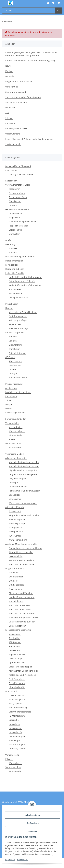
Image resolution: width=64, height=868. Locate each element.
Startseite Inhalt (13, 144)
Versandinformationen (16, 102)
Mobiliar (9, 408)
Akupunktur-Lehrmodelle (21, 552)
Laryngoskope (12, 265)
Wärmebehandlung (18, 540)
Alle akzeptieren (33, 815)
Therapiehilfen (16, 532)
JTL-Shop (37, 864)
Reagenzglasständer (18, 226)
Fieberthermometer (18, 487)
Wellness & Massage (18, 328)
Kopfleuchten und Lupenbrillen (24, 671)
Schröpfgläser (15, 528)
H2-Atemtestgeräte (18, 716)
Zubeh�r (13, 248)
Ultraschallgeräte (17, 687)
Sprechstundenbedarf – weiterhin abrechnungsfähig (30, 61)
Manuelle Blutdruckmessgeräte (24, 466)
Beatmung (10, 244)
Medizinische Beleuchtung (18, 392)
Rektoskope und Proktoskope (22, 675)
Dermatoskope (16, 659)
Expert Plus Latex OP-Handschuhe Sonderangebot (29, 139)
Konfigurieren (33, 823)
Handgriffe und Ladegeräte (22, 597)
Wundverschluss (17, 431)
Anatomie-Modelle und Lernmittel (21, 544)
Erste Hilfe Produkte (15, 273)
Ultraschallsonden (17, 626)
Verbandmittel (16, 427)
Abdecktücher (15, 361)
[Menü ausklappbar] (4, 2)
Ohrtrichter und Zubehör (21, 593)
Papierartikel (15, 324)
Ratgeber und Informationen (19, 81)
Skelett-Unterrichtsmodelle (21, 560)
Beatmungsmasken (14, 261)
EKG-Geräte (14, 650)
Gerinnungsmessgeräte (20, 712)
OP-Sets (12, 369)
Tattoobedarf (15, 511)
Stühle (8, 400)
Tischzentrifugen (17, 744)
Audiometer (14, 646)
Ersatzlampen (15, 589)
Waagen (9, 404)
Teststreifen (14, 189)
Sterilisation (14, 638)
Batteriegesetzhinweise (16, 128)
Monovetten (14, 234)
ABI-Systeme (15, 642)
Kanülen (13, 337)
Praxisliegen (11, 396)
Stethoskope (15, 495)
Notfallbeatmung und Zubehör (20, 257)
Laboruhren (14, 724)
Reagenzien (14, 218)
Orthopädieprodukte (19, 298)
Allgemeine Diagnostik (16, 458)
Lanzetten (13, 205)
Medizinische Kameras (19, 605)
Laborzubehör (15, 213)
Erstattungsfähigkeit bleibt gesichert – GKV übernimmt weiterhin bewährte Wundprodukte (31, 54)
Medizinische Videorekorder (22, 613)
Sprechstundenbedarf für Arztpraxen (23, 97)
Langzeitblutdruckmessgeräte (23, 474)
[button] (48, 3)
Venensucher (15, 499)
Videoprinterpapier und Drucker (24, 618)
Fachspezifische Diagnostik (18, 630)
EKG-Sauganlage (17, 585)
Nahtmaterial (15, 448)
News (8, 66)
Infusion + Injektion (14, 333)
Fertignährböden (17, 193)
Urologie (13, 373)
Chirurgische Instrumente (21, 174)
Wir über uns (12, 87)
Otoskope (13, 483)
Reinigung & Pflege (18, 320)
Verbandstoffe (12, 423)
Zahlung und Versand (16, 92)
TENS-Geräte (15, 536)
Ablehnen (33, 831)
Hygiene (9, 308)
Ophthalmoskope (17, 663)
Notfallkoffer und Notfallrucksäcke (25, 285)
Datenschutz (23, 860)
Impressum (10, 860)
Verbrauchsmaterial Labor (18, 185)
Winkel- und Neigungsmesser (23, 503)
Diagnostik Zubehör (15, 568)
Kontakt (9, 71)
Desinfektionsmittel (18, 316)
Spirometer (14, 573)
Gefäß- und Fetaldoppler (20, 667)
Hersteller (10, 76)
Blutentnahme (16, 345)
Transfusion (14, 349)
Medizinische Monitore (20, 609)
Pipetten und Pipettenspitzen (23, 222)
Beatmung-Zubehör (15, 269)
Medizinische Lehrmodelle (21, 564)
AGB (7, 113)
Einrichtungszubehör (15, 413)
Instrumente (11, 170)
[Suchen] (58, 11)
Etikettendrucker (17, 695)
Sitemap (9, 118)
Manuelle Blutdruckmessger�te (24, 462)
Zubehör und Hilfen (18, 378)
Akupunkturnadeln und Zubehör (24, 515)
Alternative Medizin (15, 507)
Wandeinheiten (16, 601)
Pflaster (12, 439)
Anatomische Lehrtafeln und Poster (26, 548)
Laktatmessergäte (17, 736)
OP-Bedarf (10, 357)
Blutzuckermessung (18, 708)
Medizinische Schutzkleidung (23, 312)
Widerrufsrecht (13, 134)
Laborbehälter (15, 230)
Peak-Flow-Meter (17, 679)
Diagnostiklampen (17, 478)
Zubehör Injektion (17, 353)
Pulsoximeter (15, 289)
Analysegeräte (15, 704)
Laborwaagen (15, 728)
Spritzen (13, 341)
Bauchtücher (15, 365)
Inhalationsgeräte (17, 519)
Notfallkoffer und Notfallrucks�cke (25, 277)
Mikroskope (14, 740)
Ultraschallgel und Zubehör (22, 622)
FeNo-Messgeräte (17, 683)
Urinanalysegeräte (17, 749)
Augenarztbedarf (17, 654)
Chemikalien (15, 201)
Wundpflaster (15, 763)
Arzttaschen (11, 388)
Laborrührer (15, 720)
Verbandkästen (16, 293)
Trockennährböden (18, 197)
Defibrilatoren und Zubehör (22, 281)
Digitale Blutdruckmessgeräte (23, 470)
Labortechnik (12, 691)
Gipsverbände (15, 435)
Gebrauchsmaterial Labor (17, 209)
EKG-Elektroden (16, 577)
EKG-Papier (14, 581)
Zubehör (13, 253)
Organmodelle (16, 556)
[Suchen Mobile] (29, 11)
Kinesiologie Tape (17, 523)
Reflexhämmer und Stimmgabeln (24, 491)
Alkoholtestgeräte (17, 699)
